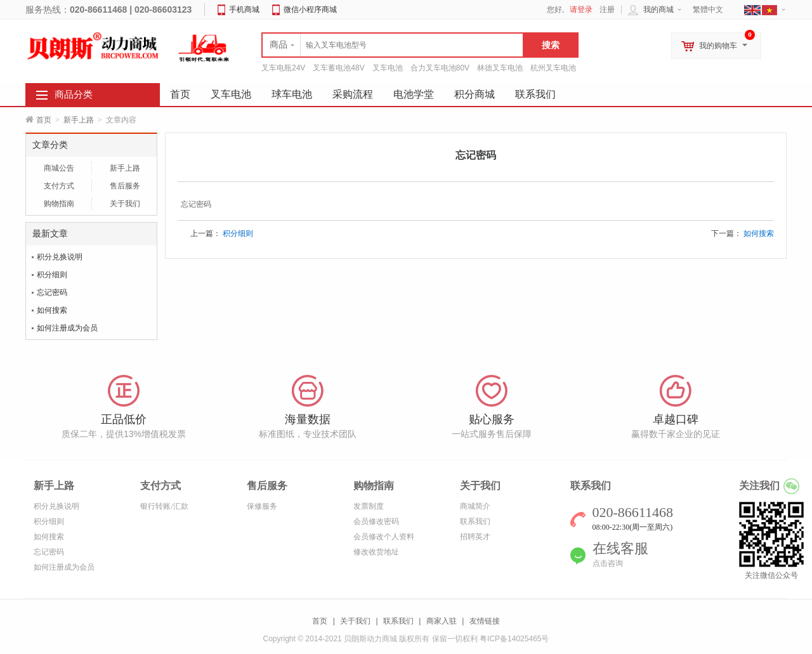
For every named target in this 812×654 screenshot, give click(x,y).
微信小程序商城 (310, 10)
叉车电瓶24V (283, 68)
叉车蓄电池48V (338, 68)
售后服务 (125, 186)
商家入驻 (442, 621)
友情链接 (485, 621)
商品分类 (74, 95)
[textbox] (393, 45)
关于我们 (125, 204)
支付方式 (59, 186)
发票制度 (369, 506)
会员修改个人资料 (384, 537)
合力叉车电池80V (440, 68)
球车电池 (292, 94)
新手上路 (79, 120)
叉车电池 (388, 68)
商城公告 (59, 168)
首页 (44, 120)
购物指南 (59, 204)
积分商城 (475, 94)
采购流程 (353, 94)
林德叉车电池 (500, 68)
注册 (607, 10)
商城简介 (475, 506)
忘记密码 (52, 292)
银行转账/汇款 (164, 506)
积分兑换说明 (60, 257)
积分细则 (52, 275)
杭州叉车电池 (553, 68)
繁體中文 (708, 10)
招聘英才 (475, 537)
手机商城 (244, 10)
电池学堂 (414, 94)
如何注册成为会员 (67, 328)
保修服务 (262, 506)
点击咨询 (608, 563)
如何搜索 (52, 310)
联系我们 (535, 94)
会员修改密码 (376, 521)
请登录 (581, 10)
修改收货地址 (376, 552)
